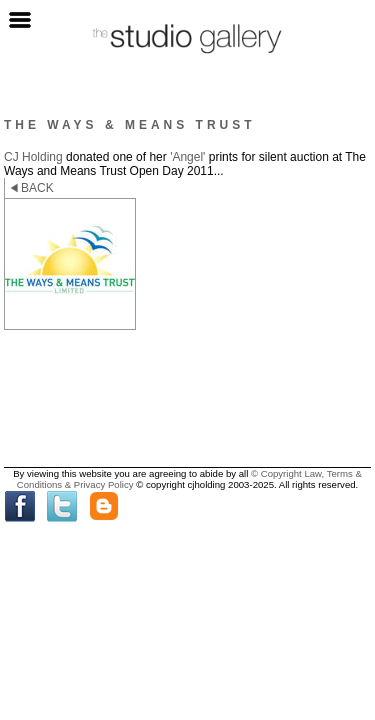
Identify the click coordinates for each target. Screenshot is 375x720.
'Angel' (187, 157)
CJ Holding (33, 157)
